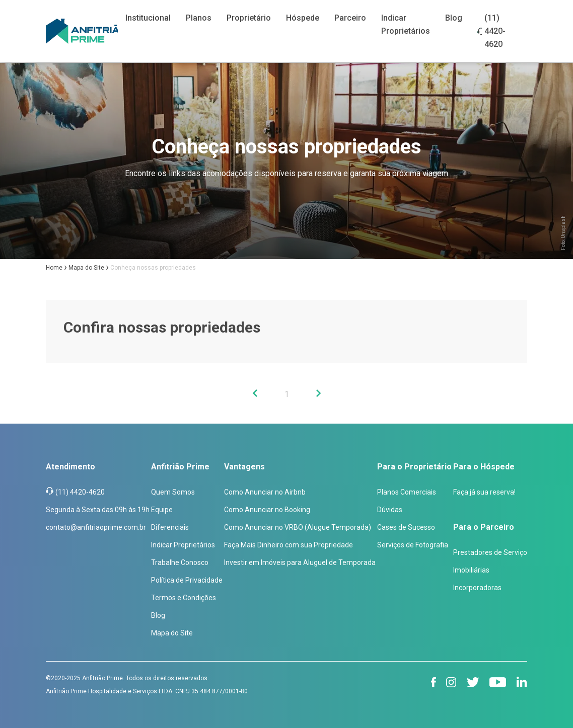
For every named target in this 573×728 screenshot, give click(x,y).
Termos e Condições (184, 598)
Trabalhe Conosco (180, 562)
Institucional (148, 18)
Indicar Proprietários (183, 545)
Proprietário (249, 18)
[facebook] (434, 682)
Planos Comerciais (407, 492)
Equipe (162, 510)
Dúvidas (390, 510)
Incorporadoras (477, 588)
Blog (454, 18)
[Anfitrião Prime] (82, 31)
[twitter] (473, 682)
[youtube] (498, 682)
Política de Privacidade (187, 580)
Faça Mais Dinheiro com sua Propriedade (289, 545)
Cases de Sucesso (406, 527)
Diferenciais (170, 527)
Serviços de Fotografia (413, 545)
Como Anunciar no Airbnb (265, 492)
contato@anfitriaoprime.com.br (96, 527)
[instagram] (451, 682)
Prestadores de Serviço (490, 552)
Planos (199, 18)
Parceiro (350, 18)
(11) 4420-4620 (495, 31)
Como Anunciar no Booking (267, 510)
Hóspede (303, 18)
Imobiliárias (471, 570)
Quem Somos (173, 492)
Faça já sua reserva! (484, 492)
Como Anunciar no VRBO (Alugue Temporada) (298, 527)
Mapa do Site (172, 633)
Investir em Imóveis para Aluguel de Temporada (300, 562)
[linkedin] (522, 682)
